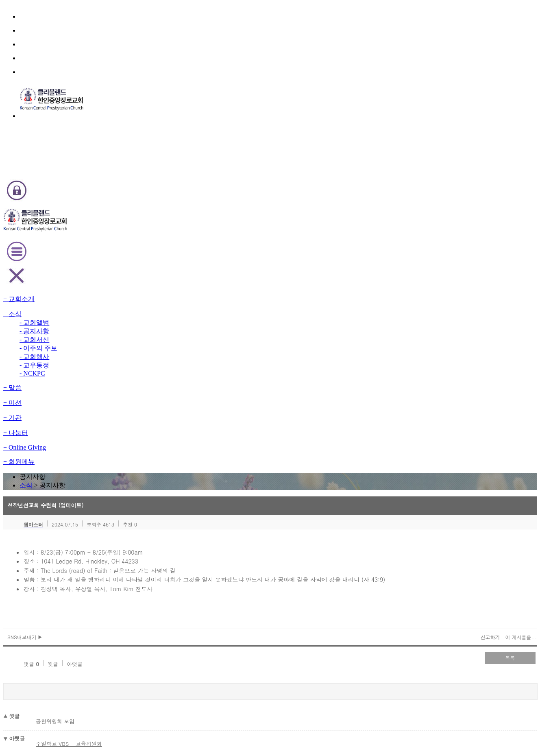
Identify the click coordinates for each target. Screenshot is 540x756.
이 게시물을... (459, 277)
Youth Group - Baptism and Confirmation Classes (147, 496)
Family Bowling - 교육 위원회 (121, 421)
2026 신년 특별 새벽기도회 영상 (123, 477)
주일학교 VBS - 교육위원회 (130, 365)
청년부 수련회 (103, 523)
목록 (453, 297)
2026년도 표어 (104, 412)
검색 (449, 384)
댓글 (78, 298)
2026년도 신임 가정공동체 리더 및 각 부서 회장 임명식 (148, 505)
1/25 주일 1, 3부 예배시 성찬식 (123, 458)
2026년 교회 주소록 (110, 486)
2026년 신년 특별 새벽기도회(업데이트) (132, 551)
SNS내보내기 (87, 277)
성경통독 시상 (103, 514)
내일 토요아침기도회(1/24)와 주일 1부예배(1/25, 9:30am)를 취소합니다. (172, 449)
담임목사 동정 (103, 468)
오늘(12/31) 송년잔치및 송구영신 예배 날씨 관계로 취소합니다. (158, 533)
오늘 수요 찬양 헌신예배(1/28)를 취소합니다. (138, 431)
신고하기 (431, 277)
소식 (258, 99)
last (303, 561)
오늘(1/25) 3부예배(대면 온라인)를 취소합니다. (142, 440)
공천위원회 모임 (117, 348)
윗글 (98, 298)
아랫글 (119, 298)
